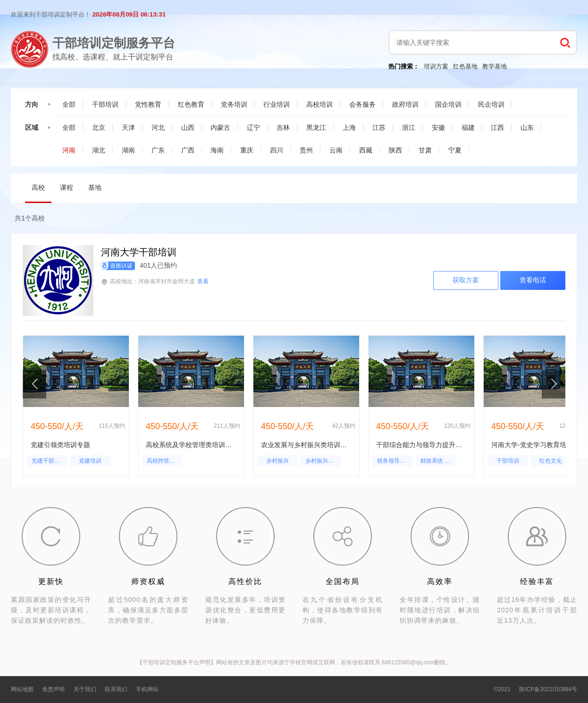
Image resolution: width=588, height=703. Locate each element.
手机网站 (147, 689)
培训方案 (436, 66)
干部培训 (508, 461)
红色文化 (551, 461)
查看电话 (533, 280)
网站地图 (22, 689)
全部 (69, 104)
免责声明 (53, 689)
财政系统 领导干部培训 (438, 461)
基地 (95, 187)
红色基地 (465, 66)
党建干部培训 (49, 461)
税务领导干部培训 (395, 461)
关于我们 (85, 689)
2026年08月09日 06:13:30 (129, 14)
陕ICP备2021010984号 (548, 689)
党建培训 (90, 461)
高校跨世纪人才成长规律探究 (164, 461)
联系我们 (116, 689)
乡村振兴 (277, 461)
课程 (67, 187)
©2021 (502, 689)
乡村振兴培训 (322, 461)
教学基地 (495, 66)
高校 (38, 187)
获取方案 (466, 280)
